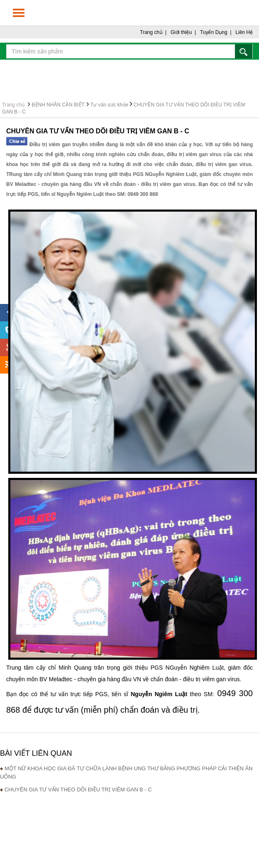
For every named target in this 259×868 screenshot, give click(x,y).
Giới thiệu (181, 32)
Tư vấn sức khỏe (109, 105)
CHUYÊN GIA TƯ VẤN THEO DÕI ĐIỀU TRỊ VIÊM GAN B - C (78, 790)
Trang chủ (151, 32)
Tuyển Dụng (214, 32)
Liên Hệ (244, 32)
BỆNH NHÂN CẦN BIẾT (58, 105)
